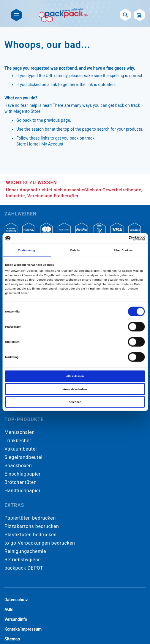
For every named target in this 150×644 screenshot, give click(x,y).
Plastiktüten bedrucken (31, 535)
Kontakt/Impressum (23, 629)
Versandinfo (16, 619)
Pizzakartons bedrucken (32, 526)
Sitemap (12, 639)
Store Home (27, 144)
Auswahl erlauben (75, 389)
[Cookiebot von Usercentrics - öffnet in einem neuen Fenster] (119, 238)
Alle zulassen (75, 376)
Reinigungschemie (25, 551)
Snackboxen (18, 466)
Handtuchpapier (23, 491)
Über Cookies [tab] (124, 250)
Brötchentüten (20, 482)
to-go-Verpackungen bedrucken (40, 543)
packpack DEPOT (24, 568)
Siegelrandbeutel (23, 457)
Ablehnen (75, 402)
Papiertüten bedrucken (30, 518)
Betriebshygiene (23, 560)
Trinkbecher (18, 441)
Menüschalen (20, 432)
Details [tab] (75, 250)
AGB (9, 609)
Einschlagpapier (23, 474)
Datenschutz (16, 600)
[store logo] (63, 15)
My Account (52, 144)
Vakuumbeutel (21, 449)
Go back (24, 120)
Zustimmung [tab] (27, 250)
